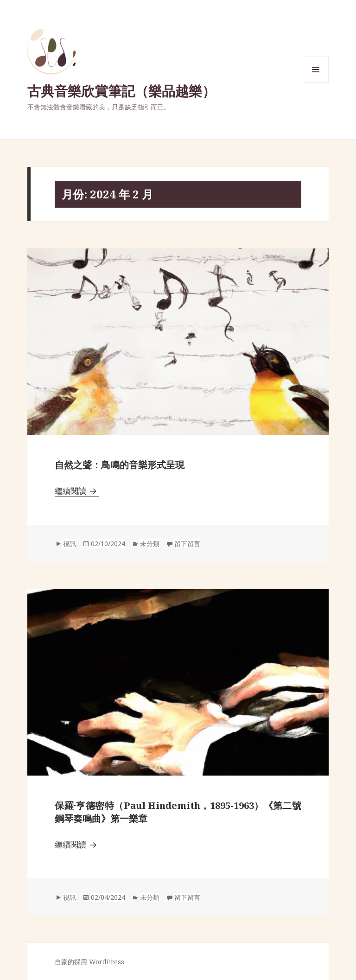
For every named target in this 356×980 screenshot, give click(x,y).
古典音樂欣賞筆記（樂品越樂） (121, 91)
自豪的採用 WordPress (89, 962)
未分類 (150, 544)
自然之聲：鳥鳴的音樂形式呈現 (120, 465)
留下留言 (187, 544)
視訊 (70, 544)
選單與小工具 (316, 82)
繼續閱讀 (77, 491)
